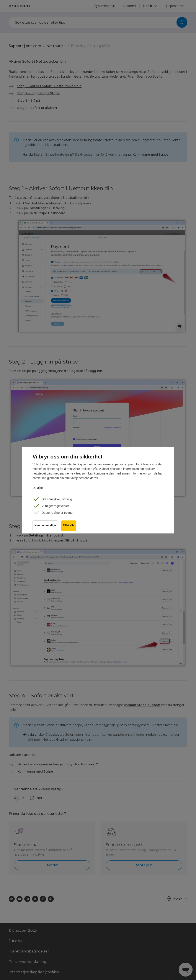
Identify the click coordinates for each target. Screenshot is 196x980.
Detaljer (38, 488)
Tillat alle (69, 526)
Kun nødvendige (45, 526)
